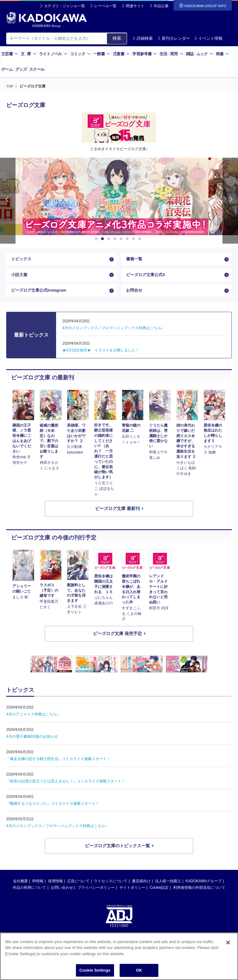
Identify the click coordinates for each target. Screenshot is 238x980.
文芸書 (10, 54)
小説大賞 (20, 278)
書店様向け (141, 888)
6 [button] (128, 239)
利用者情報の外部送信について (199, 895)
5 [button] (122, 239)
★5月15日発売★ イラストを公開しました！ (101, 358)
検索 (117, 38)
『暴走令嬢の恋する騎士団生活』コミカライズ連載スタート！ (58, 766)
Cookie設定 (159, 895)
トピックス (22, 260)
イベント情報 (208, 38)
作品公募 (161, 6)
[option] (119, 196)
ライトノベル (53, 54)
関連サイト (135, 6)
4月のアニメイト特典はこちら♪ (32, 722)
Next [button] (230, 201)
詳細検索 (143, 38)
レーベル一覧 (105, 6)
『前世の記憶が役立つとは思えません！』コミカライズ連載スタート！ (66, 789)
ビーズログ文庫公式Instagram (41, 297)
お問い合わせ (62, 895)
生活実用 (172, 54)
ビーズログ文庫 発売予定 (117, 641)
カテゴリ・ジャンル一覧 (64, 6)
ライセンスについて (111, 888)
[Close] (228, 945)
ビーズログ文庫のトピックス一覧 (117, 853)
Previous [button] (8, 201)
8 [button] (141, 239)
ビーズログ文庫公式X (147, 278)
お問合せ (135, 297)
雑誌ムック (200, 54)
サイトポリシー (132, 895)
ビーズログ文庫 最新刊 (117, 516)
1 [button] (97, 239)
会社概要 (20, 888)
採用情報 (55, 888)
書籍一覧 (135, 260)
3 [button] (110, 239)
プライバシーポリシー (96, 895)
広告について (78, 888)
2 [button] (104, 239)
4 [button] (116, 239)
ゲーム (7, 69)
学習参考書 (145, 54)
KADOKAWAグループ (204, 888)
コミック (80, 54)
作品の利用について (29, 895)
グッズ (21, 69)
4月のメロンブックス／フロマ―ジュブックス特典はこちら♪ (113, 336)
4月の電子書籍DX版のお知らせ (32, 744)
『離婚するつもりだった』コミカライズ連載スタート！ (53, 811)
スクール (37, 69)
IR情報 (38, 888)
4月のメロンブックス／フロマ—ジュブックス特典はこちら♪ (57, 833)
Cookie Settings (95, 973)
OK (139, 973)
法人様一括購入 (168, 888)
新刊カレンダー (174, 38)
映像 (223, 54)
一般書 (102, 54)
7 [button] (134, 239)
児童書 (121, 54)
